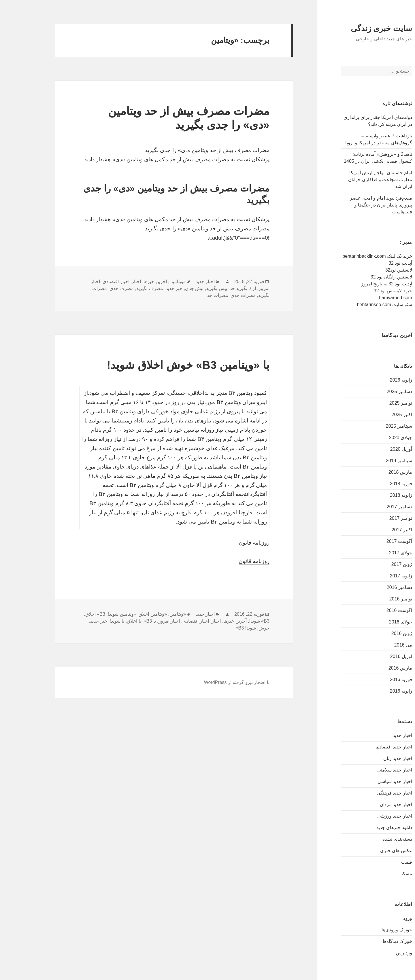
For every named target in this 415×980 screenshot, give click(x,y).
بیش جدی (168, 288)
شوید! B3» (220, 628)
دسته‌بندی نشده (371, 839)
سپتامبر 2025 (373, 426)
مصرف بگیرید (123, 288)
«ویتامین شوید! (96, 614)
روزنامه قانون (228, 543)
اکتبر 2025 (376, 415)
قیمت (380, 862)
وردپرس (378, 953)
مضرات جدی (217, 295)
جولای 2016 (374, 622)
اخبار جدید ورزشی (368, 816)
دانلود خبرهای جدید (368, 828)
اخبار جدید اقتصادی (368, 747)
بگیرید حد (212, 288)
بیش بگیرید (190, 288)
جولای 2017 (374, 553)
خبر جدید (148, 288)
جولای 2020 (374, 438)
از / (227, 288)
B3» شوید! (233, 621)
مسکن (380, 874)
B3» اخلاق (69, 614)
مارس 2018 (374, 472)
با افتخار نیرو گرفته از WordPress (211, 682)
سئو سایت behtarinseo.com (358, 305)
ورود (381, 918)
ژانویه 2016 (375, 691)
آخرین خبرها (129, 282)
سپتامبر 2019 (373, 461)
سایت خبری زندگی (355, 29)
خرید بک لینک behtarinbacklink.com (351, 256)
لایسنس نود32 (372, 270)
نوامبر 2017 (375, 518)
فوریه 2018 (375, 484)
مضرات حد (191, 295)
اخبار (110, 282)
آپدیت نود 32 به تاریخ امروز (360, 284)
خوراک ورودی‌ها (370, 930)
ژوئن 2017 (376, 564)
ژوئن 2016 (376, 633)
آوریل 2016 (375, 656)
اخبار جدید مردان (370, 804)
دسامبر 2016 (373, 587)
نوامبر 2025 (375, 403)
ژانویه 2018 (375, 495)
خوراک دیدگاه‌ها (371, 941)
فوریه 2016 (375, 679)
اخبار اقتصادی (90, 282)
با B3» (124, 621)
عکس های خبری (370, 851)
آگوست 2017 (373, 541)
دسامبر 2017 (373, 507)
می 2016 (377, 645)
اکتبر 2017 (376, 530)
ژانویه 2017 (375, 576)
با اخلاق (108, 621)
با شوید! (91, 621)
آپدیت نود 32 (374, 263)
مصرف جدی (95, 288)
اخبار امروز (143, 621)
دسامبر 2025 (373, 392)
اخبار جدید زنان (371, 758)
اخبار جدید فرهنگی (368, 793)
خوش (238, 628)
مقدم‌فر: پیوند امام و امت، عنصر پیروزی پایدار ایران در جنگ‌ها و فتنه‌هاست (355, 205)
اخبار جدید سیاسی (369, 781)
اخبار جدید (376, 735)
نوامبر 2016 (375, 599)
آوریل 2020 (375, 449)
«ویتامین (151, 282)
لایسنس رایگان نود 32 (365, 277)
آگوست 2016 (373, 610)
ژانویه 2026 (375, 380)
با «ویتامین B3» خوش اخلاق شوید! (162, 365)
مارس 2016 (374, 668)
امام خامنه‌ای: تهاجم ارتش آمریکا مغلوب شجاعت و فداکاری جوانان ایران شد (354, 180)
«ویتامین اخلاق (126, 614)
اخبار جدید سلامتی (368, 770)
